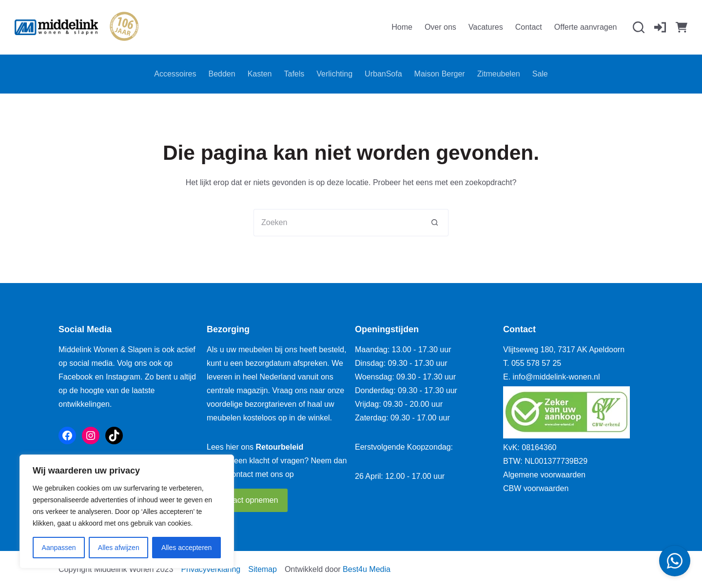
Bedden (222, 74)
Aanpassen (59, 548)
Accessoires (175, 74)
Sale (540, 74)
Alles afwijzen (119, 548)
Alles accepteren (187, 548)
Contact (529, 27)
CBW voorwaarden (536, 488)
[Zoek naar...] (337, 223)
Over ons (440, 27)
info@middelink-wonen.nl (556, 377)
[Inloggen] (660, 27)
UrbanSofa (383, 74)
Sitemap (263, 569)
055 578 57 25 (536, 363)
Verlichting (334, 74)
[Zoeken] (639, 27)
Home (402, 27)
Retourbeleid (280, 447)
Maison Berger (440, 74)
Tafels (294, 74)
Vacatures (486, 27)
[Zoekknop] (435, 223)
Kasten (260, 74)
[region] (127, 512)
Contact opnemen (247, 500)
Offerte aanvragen (586, 27)
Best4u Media (367, 569)
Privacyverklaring (211, 569)
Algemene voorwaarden (544, 475)
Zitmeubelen (499, 74)
